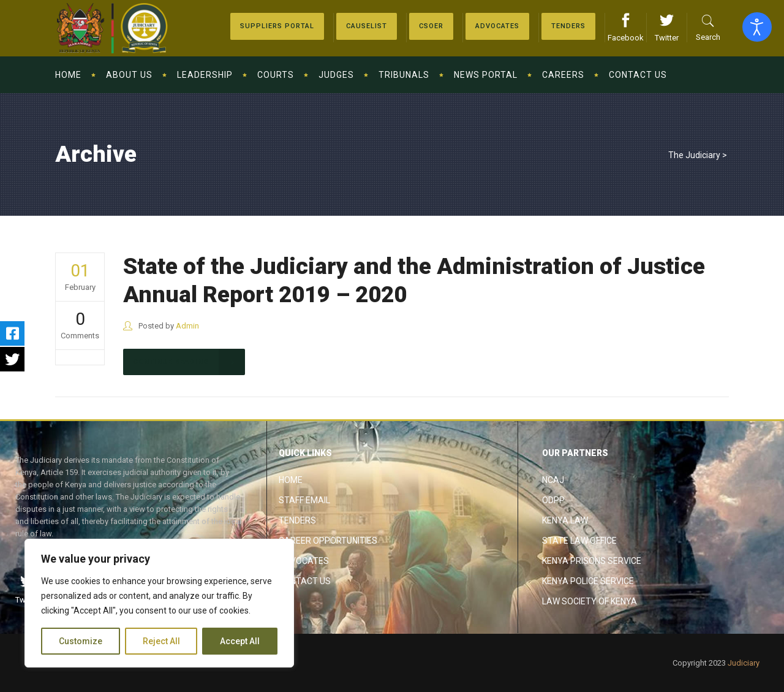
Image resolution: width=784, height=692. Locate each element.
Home (291, 480)
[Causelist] (367, 26)
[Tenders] (568, 26)
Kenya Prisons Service (592, 561)
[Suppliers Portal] (277, 26)
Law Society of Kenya (590, 601)
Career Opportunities (328, 541)
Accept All (240, 641)
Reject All (161, 641)
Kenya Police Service (588, 581)
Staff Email (304, 500)
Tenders (297, 520)
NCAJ (553, 480)
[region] (159, 603)
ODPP (553, 500)
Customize (81, 641)
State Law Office (579, 541)
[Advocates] (431, 26)
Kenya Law (565, 520)
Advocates (304, 561)
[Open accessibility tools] (757, 27)
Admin (187, 326)
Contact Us (305, 581)
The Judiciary (694, 155)
